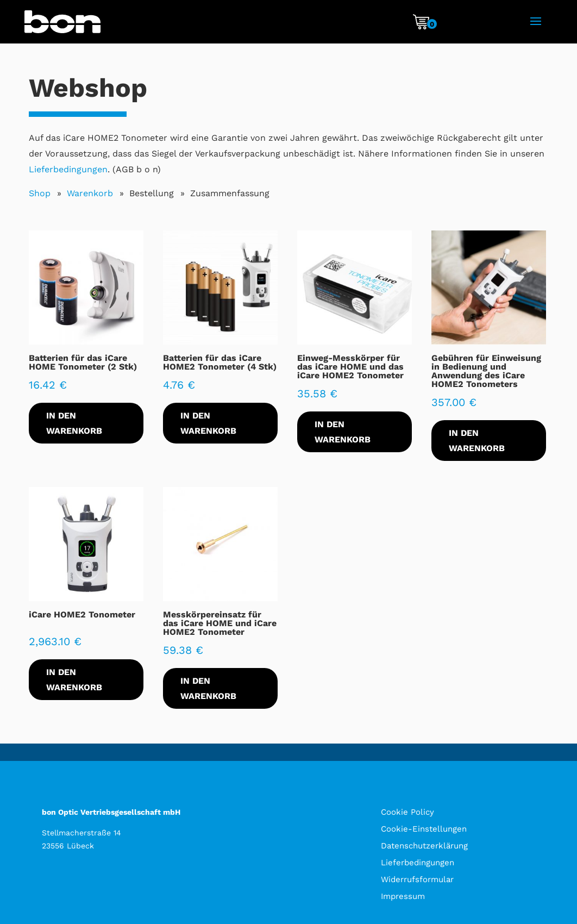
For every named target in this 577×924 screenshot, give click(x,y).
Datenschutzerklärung (424, 846)
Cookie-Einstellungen (424, 829)
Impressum (403, 896)
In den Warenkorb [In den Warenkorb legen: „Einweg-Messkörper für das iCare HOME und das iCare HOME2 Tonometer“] (343, 432)
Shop (40, 193)
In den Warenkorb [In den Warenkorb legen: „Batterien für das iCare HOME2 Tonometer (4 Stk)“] (208, 423)
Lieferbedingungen (68, 169)
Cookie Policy (407, 812)
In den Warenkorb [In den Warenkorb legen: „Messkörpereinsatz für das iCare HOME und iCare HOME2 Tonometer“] (208, 688)
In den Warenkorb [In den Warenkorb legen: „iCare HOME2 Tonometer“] (74, 679)
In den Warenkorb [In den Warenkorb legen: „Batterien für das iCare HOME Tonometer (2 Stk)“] (74, 423)
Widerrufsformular (417, 879)
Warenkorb (90, 193)
